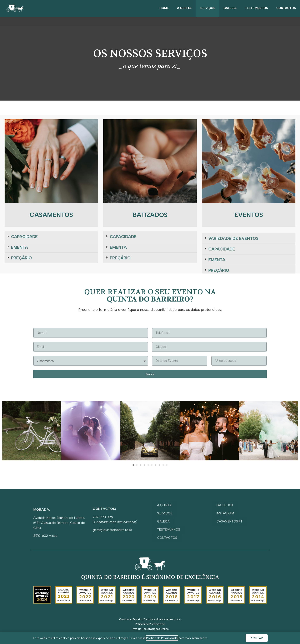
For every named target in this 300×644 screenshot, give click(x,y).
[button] (7, 432)
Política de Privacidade (162, 638)
